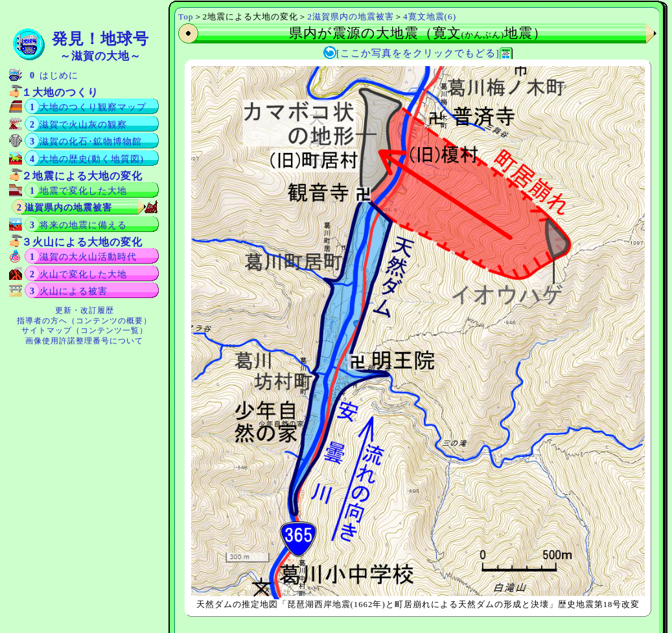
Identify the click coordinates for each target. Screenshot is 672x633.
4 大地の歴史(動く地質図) (87, 159)
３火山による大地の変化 (82, 242)
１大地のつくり (60, 92)
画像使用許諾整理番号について (84, 341)
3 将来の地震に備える (78, 225)
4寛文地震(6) (430, 17)
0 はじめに (54, 75)
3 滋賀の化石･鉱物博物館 (86, 142)
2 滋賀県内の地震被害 (64, 208)
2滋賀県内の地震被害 (351, 17)
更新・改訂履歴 (85, 310)
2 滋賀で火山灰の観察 (78, 125)
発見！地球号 (100, 46)
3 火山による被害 (69, 291)
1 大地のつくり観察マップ (88, 107)
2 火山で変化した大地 (78, 274)
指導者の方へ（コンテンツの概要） (84, 321)
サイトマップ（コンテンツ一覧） (85, 330)
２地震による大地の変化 (82, 176)
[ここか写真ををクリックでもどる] (418, 53)
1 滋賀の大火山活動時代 (83, 257)
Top (186, 17)
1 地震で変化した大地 (78, 191)
